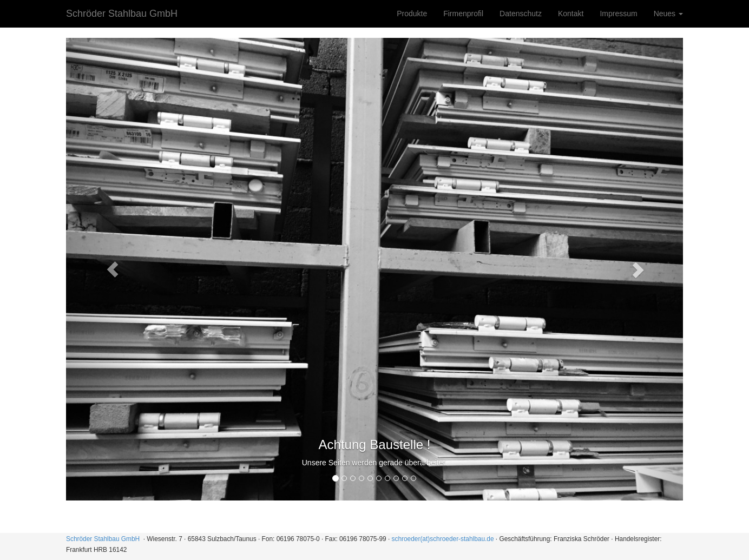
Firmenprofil (463, 14)
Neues (668, 14)
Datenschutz (521, 14)
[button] (112, 269)
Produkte (412, 14)
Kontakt (571, 14)
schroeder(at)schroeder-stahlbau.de (443, 539)
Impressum (618, 14)
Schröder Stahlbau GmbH (122, 14)
